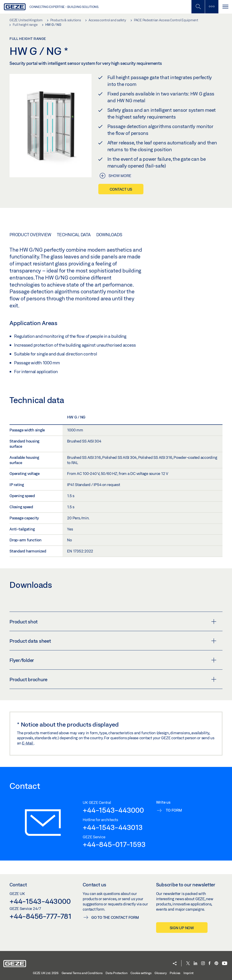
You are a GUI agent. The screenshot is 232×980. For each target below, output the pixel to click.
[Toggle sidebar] (212, 7)
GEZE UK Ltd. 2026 (46, 973)
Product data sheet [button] (113, 641)
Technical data (74, 235)
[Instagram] (203, 964)
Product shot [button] (113, 622)
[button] (175, 964)
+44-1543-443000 (113, 810)
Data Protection (116, 973)
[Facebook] (210, 964)
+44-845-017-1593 (114, 844)
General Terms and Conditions (82, 973)
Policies (175, 973)
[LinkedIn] (195, 964)
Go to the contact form (115, 917)
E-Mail (28, 743)
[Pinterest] (216, 964)
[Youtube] (225, 964)
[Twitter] (188, 964)
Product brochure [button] (113, 679)
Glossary (161, 973)
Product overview (30, 235)
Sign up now (182, 928)
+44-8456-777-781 (40, 916)
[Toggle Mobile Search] (198, 7)
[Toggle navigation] (225, 7)
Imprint (188, 973)
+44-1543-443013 (113, 827)
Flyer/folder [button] (113, 660)
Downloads (109, 235)
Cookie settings (141, 973)
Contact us (121, 189)
